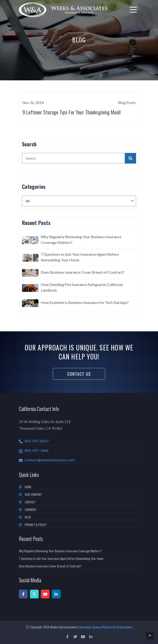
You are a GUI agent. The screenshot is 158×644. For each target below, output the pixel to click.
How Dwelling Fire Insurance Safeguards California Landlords (82, 287)
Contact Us (79, 374)
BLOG (28, 517)
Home (28, 487)
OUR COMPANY (33, 494)
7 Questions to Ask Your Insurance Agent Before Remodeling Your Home (80, 257)
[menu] (133, 10)
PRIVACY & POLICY (36, 525)
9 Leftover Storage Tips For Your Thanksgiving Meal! (72, 112)
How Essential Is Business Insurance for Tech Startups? (85, 302)
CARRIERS (31, 510)
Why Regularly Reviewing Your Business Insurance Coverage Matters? (81, 240)
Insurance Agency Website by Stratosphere (106, 627)
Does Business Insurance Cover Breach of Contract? (83, 272)
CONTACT (30, 502)
